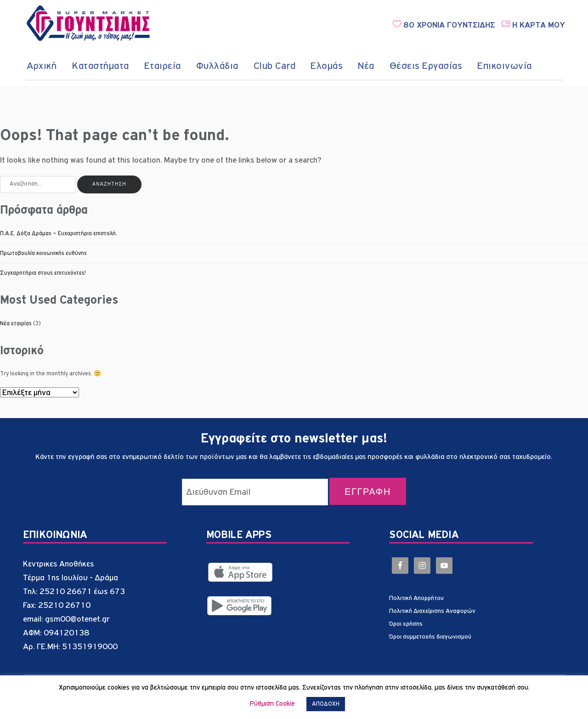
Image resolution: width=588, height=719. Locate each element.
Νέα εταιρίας (16, 324)
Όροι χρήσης (406, 624)
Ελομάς (327, 66)
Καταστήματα (100, 66)
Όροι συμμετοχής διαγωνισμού (430, 637)
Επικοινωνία (505, 66)
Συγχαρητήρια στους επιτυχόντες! (43, 273)
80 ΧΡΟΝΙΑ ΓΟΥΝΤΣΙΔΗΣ (444, 25)
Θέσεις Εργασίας (426, 66)
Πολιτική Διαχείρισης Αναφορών (432, 611)
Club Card (275, 66)
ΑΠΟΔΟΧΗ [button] (326, 704)
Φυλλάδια (217, 66)
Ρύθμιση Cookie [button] (272, 704)
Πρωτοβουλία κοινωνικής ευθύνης (43, 253)
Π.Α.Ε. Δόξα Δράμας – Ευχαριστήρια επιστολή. (59, 234)
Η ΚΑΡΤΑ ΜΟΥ (533, 25)
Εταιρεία (163, 66)
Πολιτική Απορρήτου (416, 598)
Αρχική (42, 66)
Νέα (366, 66)
